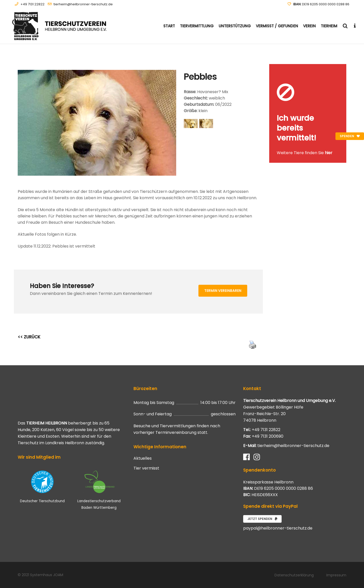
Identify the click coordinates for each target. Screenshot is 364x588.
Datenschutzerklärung (294, 575)
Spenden (350, 136)
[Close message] (343, 68)
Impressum (336, 575)
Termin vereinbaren (223, 291)
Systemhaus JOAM (47, 575)
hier (329, 153)
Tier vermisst (146, 468)
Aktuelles (143, 458)
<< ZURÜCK (29, 337)
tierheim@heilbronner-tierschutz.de (83, 4)
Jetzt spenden (262, 519)
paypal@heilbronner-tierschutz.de (278, 528)
